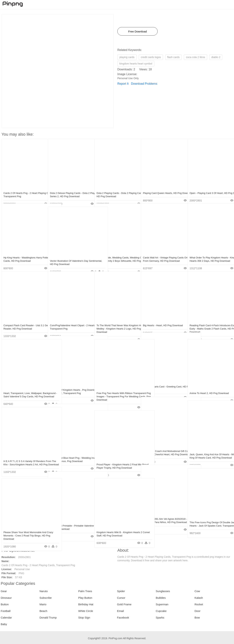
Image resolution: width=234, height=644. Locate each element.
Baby (4, 624)
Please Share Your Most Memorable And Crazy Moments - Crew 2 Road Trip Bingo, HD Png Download (22, 529)
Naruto (44, 591)
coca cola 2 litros (195, 57)
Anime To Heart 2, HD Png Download (209, 386)
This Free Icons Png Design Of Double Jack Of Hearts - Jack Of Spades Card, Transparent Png (210, 519)
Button (5, 604)
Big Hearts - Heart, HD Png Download (163, 319)
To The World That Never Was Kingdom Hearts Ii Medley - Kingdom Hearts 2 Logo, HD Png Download (116, 322)
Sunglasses (163, 591)
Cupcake (161, 611)
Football (6, 611)
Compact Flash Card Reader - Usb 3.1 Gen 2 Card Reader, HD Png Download (24, 322)
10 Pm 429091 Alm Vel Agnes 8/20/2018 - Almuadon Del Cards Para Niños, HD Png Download (163, 515)
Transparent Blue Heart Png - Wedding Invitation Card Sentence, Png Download (70, 454)
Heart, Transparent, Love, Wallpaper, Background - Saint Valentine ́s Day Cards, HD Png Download (23, 390)
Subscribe (46, 598)
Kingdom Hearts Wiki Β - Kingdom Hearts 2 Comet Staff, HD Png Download (115, 529)
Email (120, 611)
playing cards (127, 57)
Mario (43, 604)
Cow (197, 591)
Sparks (160, 618)
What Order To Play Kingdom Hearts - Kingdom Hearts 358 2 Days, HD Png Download (210, 254)
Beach (43, 611)
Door (198, 611)
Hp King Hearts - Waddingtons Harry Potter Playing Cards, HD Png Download (23, 254)
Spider (121, 591)
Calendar (6, 618)
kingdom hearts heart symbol (136, 64)
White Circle (86, 611)
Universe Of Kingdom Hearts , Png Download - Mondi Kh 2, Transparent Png (69, 386)
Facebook (123, 618)
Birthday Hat (86, 604)
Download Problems (144, 84)
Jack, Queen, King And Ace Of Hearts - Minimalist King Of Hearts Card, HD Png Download (210, 451)
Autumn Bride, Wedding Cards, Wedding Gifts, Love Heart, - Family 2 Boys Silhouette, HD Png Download (116, 254)
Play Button (85, 598)
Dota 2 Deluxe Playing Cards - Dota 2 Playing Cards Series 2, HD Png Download (70, 190)
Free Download (137, 31)
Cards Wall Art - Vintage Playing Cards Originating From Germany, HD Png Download (163, 254)
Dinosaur (6, 598)
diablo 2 (216, 57)
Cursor (121, 598)
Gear (4, 591)
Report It (123, 84)
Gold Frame (124, 604)
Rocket (199, 604)
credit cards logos (151, 57)
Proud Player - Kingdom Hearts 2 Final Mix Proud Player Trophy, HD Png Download (117, 461)
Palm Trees (85, 591)
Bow (197, 618)
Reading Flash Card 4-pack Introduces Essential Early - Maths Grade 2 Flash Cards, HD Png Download (210, 322)
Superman (162, 604)
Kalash (199, 598)
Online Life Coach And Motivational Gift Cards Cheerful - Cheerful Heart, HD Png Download (162, 448)
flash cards (173, 57)
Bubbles (161, 598)
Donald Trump (48, 618)
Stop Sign (84, 618)
